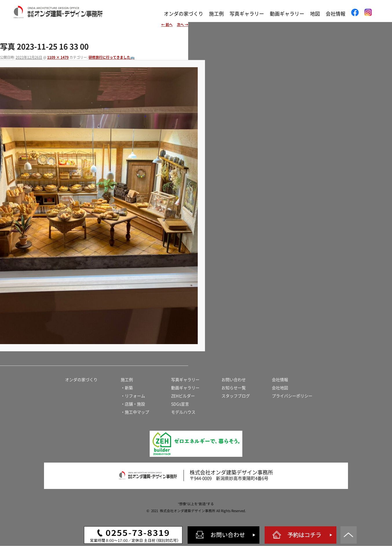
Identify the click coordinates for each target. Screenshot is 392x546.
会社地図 (280, 388)
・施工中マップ (135, 412)
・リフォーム (133, 396)
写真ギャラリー (247, 14)
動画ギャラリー (287, 14)
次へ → (183, 25)
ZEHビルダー (183, 396)
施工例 (216, 14)
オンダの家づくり (184, 14)
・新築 (127, 388)
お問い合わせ (234, 380)
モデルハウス (183, 412)
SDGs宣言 (180, 404)
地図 (315, 14)
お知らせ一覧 (234, 388)
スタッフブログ (236, 396)
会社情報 (336, 14)
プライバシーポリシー (292, 396)
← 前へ (167, 25)
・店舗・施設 (133, 404)
